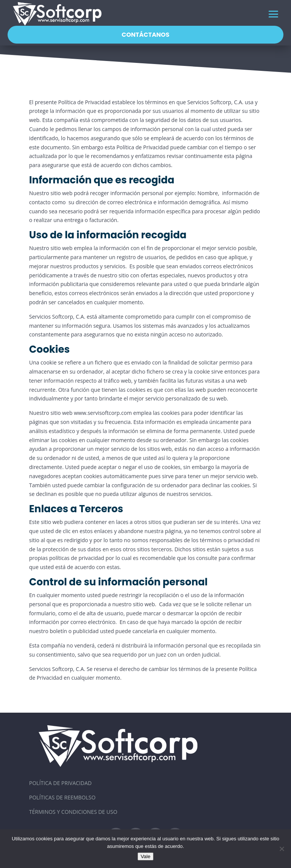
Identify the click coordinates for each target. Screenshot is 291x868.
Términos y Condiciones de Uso (73, 812)
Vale (145, 856)
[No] (282, 849)
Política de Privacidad (60, 783)
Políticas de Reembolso (62, 797)
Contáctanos (145, 35)
